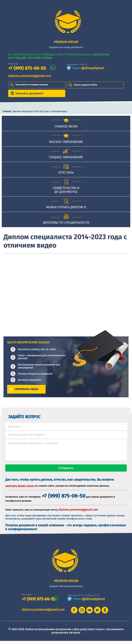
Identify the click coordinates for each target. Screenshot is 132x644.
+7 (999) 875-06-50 (27, 68)
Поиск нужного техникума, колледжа (32, 85)
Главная (7, 111)
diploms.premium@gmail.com (30, 76)
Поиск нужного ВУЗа (86, 85)
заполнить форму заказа (20, 489)
